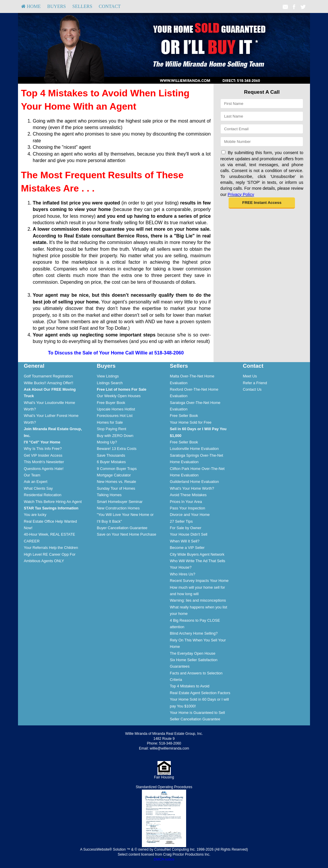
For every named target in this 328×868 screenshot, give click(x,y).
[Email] (262, 129)
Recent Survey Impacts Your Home (199, 581)
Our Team (32, 475)
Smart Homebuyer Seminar (120, 502)
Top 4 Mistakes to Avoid (190, 686)
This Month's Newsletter (44, 462)
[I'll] (42, 442)
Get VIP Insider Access (43, 455)
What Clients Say (38, 488)
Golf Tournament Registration (48, 376)
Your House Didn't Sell (189, 534)
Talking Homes (109, 495)
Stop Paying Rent (111, 429)
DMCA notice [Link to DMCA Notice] (164, 859)
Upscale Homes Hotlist (116, 409)
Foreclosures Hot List (115, 416)
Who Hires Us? (183, 574)
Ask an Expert (36, 482)
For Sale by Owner (186, 528)
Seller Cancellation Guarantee (195, 719)
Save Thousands (111, 455)
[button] (262, 203)
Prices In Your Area (186, 502)
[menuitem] (31, 6)
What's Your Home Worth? (192, 488)
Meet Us (250, 376)
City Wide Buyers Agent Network (197, 554)
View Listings (108, 376)
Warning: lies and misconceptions (198, 600)
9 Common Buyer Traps (117, 469)
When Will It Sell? (185, 541)
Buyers (56, 6)
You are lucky (35, 515)
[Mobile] (262, 142)
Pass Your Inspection (188, 508)
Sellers (82, 6)
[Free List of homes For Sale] (122, 389)
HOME (31, 6)
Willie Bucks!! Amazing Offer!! (49, 383)
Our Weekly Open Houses (119, 396)
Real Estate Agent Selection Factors (200, 693)
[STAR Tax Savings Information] (51, 508)
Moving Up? (107, 442)
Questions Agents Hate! (44, 469)
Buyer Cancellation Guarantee (122, 528)
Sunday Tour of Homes (116, 488)
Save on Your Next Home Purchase (126, 534)
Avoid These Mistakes (188, 495)
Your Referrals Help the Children (51, 548)
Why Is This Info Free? (43, 449)
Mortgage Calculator (114, 475)
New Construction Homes (118, 508)
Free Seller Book (184, 416)
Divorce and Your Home (190, 515)
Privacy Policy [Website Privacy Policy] (241, 194)
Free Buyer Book (111, 403)
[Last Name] (262, 116)
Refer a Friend (255, 383)
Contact (110, 6)
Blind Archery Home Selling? (194, 633)
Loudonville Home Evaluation (194, 449)
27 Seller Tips (181, 521)
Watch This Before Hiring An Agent (53, 502)
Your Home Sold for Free (191, 422)
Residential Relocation (43, 495)
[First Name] (262, 104)
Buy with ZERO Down (115, 436)
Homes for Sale (110, 422)
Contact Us (252, 389)
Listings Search (110, 383)
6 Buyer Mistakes (111, 462)
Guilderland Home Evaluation (194, 482)
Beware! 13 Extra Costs (117, 449)
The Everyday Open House (193, 653)
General (34, 366)
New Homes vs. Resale (116, 482)
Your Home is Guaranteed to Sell (197, 713)
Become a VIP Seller (187, 548)
